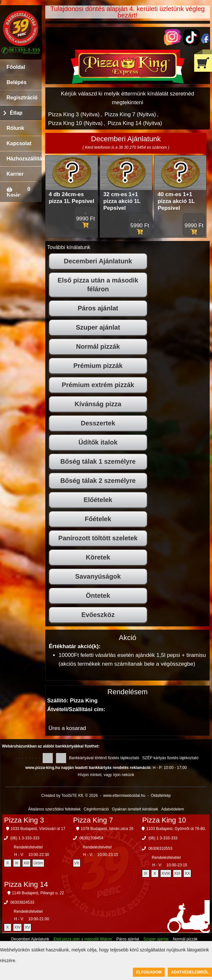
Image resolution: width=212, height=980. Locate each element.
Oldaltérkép (161, 796)
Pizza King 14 (26, 884)
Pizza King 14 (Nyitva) (135, 123)
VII (77, 863)
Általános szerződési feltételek (54, 809)
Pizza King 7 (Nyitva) (130, 114)
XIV (17, 927)
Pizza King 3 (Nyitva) (74, 114)
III (17, 863)
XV (27, 927)
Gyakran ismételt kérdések (135, 809)
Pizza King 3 (24, 820)
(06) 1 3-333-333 (25, 838)
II (8, 863)
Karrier (15, 174)
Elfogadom (149, 972)
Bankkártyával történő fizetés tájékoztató (104, 758)
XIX (177, 873)
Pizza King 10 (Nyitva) (75, 123)
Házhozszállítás (24, 159)
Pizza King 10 (164, 820)
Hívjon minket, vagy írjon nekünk (106, 775)
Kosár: (14, 195)
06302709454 (91, 838)
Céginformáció (96, 809)
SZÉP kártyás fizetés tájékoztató (170, 758)
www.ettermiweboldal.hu (124, 796)
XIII (26, 863)
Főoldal (16, 67)
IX (145, 873)
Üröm (38, 863)
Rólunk (15, 128)
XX (187, 873)
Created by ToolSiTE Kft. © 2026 (70, 796)
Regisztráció (22, 98)
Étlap (16, 113)
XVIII (166, 873)
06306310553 (160, 848)
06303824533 (22, 902)
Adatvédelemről (190, 972)
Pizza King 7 (93, 820)
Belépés (16, 82)
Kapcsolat (19, 143)
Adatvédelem (173, 809)
